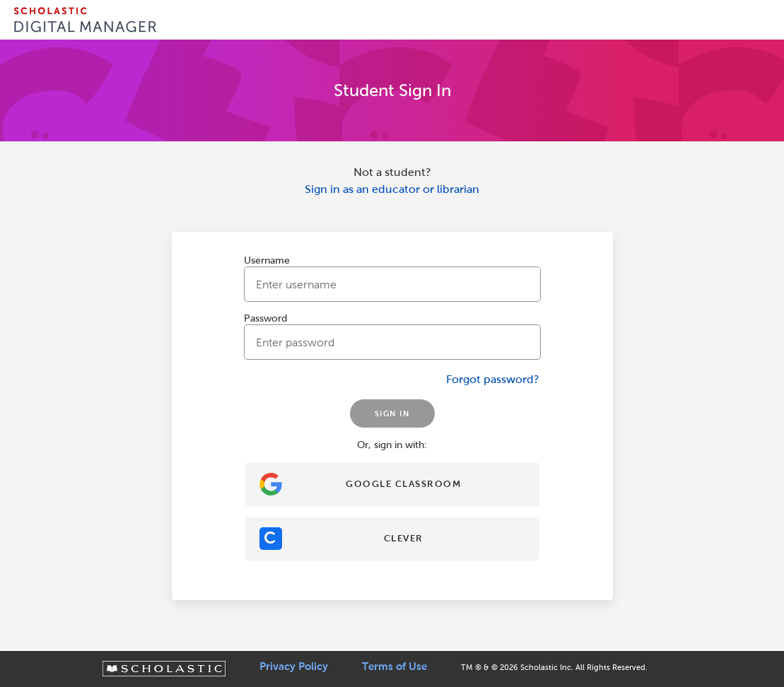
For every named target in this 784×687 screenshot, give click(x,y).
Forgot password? (493, 379)
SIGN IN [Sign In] (392, 413)
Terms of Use (394, 667)
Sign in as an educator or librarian (392, 189)
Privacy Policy (294, 667)
